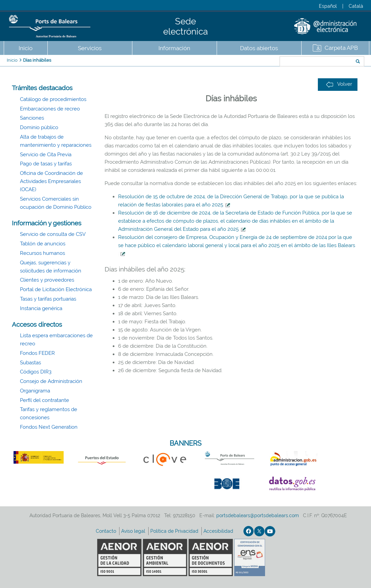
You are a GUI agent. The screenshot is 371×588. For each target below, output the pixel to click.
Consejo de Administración (51, 381)
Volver (339, 84)
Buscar (257, 62)
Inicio (26, 48)
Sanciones (32, 118)
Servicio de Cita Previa (46, 155)
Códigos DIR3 (36, 372)
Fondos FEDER (37, 353)
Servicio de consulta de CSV (53, 234)
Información (174, 48)
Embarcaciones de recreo (50, 109)
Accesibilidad (219, 531)
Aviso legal (134, 531)
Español (328, 6)
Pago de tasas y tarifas (46, 164)
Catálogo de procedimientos (53, 99)
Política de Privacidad (175, 531)
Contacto (107, 531)
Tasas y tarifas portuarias (48, 299)
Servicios (90, 48)
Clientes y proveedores (47, 280)
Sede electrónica (185, 26)
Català (356, 6)
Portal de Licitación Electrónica (56, 289)
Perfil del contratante (45, 400)
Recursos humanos (42, 253)
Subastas (30, 363)
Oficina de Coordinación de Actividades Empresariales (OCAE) (51, 181)
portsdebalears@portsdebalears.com (258, 515)
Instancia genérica (41, 308)
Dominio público (39, 127)
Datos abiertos (259, 48)
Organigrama (35, 391)
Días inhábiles (37, 60)
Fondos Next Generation (49, 427)
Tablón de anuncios (43, 244)
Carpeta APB (341, 48)
